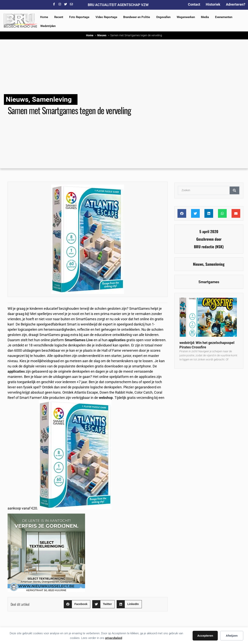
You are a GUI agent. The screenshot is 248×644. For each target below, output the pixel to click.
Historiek (213, 4)
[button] (77, 604)
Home (44, 17)
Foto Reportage (79, 17)
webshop (106, 398)
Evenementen (224, 17)
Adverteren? (236, 4)
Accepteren (205, 636)
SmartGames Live (79, 340)
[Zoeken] (234, 190)
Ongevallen (163, 17)
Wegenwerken (186, 17)
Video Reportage (106, 17)
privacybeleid (114, 638)
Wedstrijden (48, 26)
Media (205, 17)
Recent (59, 17)
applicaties (117, 340)
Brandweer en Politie (137, 17)
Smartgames (209, 282)
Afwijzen (232, 636)
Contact (194, 4)
